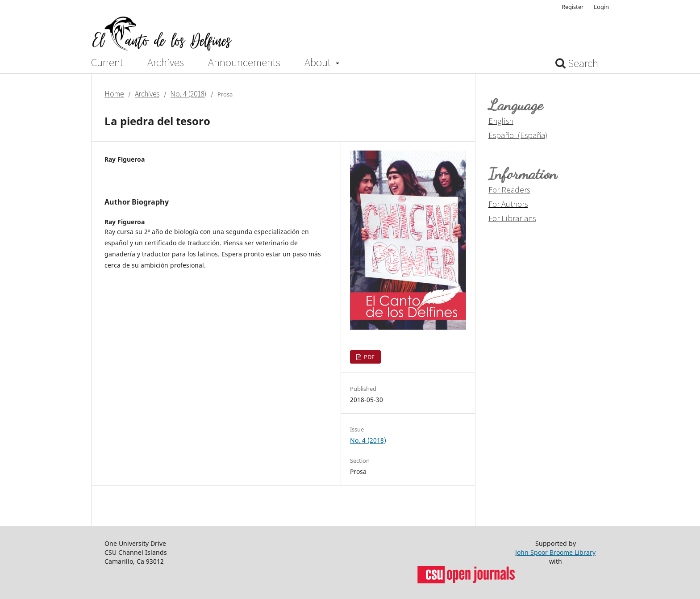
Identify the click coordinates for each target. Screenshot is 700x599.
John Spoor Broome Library (555, 552)
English (501, 121)
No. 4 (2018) (188, 94)
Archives (166, 63)
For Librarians (512, 218)
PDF (369, 357)
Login (601, 7)
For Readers (509, 189)
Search (577, 63)
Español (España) (518, 135)
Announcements (244, 63)
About (319, 63)
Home (114, 94)
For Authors (508, 204)
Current (107, 63)
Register (573, 7)
